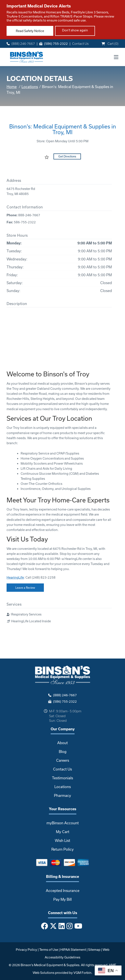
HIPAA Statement (73, 950)
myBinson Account (63, 823)
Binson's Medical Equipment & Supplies (50, 965)
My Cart (63, 832)
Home (12, 87)
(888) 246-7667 (21, 44)
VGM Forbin (82, 973)
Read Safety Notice (30, 31)
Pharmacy (62, 795)
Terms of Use (49, 950)
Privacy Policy (26, 950)
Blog (63, 752)
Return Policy (62, 849)
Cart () (110, 44)
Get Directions (67, 156)
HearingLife (15, 577)
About (62, 743)
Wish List (62, 840)
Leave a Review (25, 588)
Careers (63, 760)
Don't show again (75, 30)
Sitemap (94, 950)
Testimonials (62, 778)
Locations (30, 87)
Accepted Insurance (63, 891)
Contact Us (80, 44)
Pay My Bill (62, 899)
